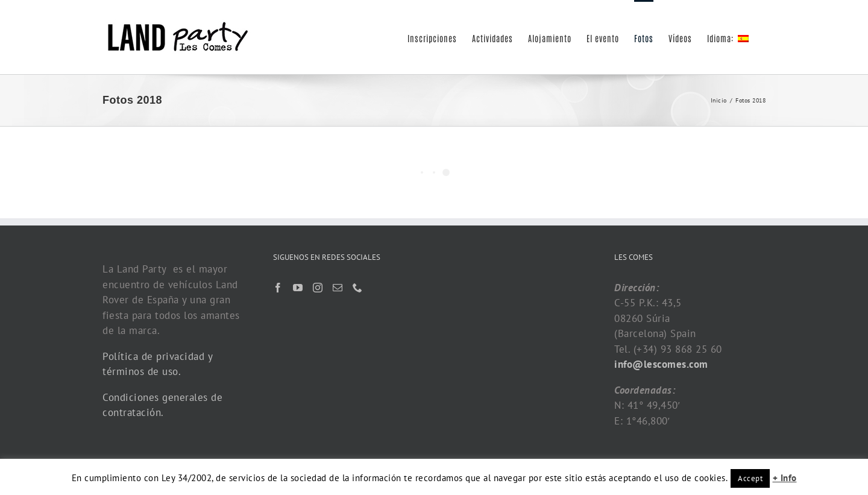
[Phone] (358, 288)
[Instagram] (318, 288)
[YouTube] (298, 288)
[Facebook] (278, 288)
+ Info (785, 478)
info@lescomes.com (661, 364)
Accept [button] (750, 478)
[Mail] (338, 288)
